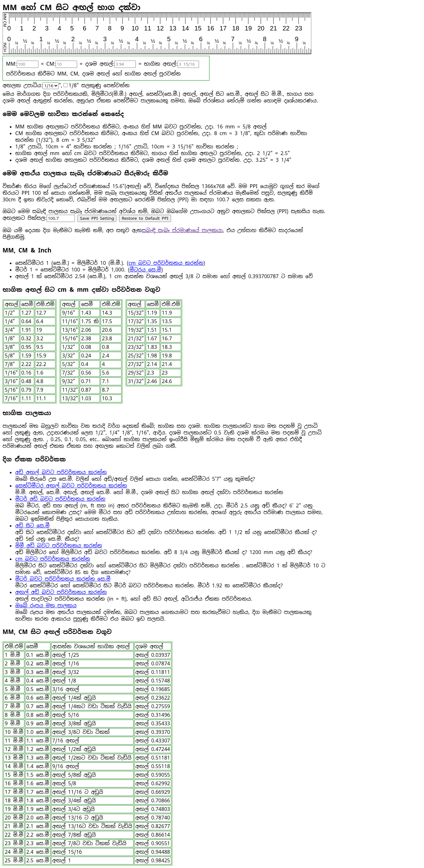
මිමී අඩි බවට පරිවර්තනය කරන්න (59, 546)
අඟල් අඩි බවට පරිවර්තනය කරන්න (61, 592)
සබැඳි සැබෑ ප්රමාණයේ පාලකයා (182, 230)
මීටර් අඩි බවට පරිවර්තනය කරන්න (60, 499)
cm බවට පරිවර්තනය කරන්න (166, 263)
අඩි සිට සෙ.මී (32, 526)
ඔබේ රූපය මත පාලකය (46, 606)
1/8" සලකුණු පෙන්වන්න (99, 85)
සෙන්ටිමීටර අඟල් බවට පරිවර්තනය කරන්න (71, 486)
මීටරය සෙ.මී (145, 270)
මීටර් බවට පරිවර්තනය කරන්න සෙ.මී (63, 579)
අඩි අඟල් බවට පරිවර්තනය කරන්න (61, 472)
